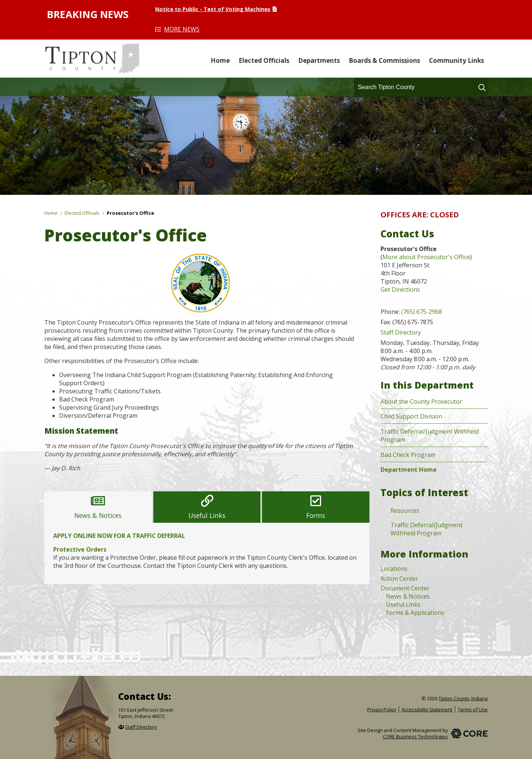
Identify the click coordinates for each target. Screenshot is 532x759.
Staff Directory (401, 332)
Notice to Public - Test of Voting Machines (213, 9)
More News (182, 29)
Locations (394, 569)
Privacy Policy (382, 709)
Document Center (405, 588)
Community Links (456, 60)
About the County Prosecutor (421, 401)
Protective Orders (80, 549)
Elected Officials (264, 60)
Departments (319, 60)
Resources (405, 511)
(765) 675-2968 (422, 312)
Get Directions (400, 289)
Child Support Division (411, 416)
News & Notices (408, 596)
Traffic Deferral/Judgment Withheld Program (427, 529)
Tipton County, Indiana (92, 59)
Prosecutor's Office (130, 213)
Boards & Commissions (384, 60)
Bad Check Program (408, 455)
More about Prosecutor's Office (426, 257)
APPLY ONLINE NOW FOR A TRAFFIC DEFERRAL (119, 536)
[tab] (98, 507)
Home (220, 60)
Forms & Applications (415, 613)
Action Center (399, 579)
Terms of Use (473, 709)
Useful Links (403, 604)
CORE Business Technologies (415, 736)
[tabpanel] (207, 553)
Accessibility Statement (427, 709)
